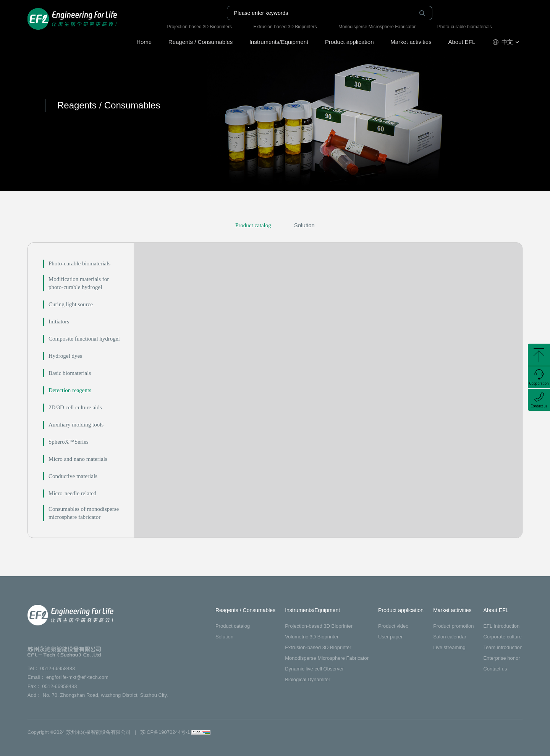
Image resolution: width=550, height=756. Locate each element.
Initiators (59, 321)
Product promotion (453, 626)
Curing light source (71, 304)
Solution (304, 225)
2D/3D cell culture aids (75, 407)
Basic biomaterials (70, 373)
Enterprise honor (501, 658)
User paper (390, 637)
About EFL (462, 42)
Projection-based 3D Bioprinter (319, 626)
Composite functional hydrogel (84, 339)
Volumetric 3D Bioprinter (312, 637)
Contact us (495, 669)
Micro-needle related (72, 493)
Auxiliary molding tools (76, 425)
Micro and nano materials (78, 459)
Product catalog (253, 225)
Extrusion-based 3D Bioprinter (318, 647)
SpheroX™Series (69, 442)
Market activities (411, 42)
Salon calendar (450, 637)
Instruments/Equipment (279, 42)
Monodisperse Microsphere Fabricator (377, 27)
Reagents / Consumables (201, 42)
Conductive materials (73, 476)
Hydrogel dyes (65, 356)
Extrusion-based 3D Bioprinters (285, 27)
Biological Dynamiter (308, 679)
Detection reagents (70, 390)
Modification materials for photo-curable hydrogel (79, 283)
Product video (393, 626)
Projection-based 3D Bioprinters (200, 27)
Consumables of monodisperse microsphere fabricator (84, 513)
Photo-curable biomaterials (465, 27)
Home (144, 42)
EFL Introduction (501, 626)
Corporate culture (502, 637)
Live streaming (449, 647)
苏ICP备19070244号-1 (165, 732)
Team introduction (503, 647)
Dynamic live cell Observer (314, 669)
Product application (349, 42)
